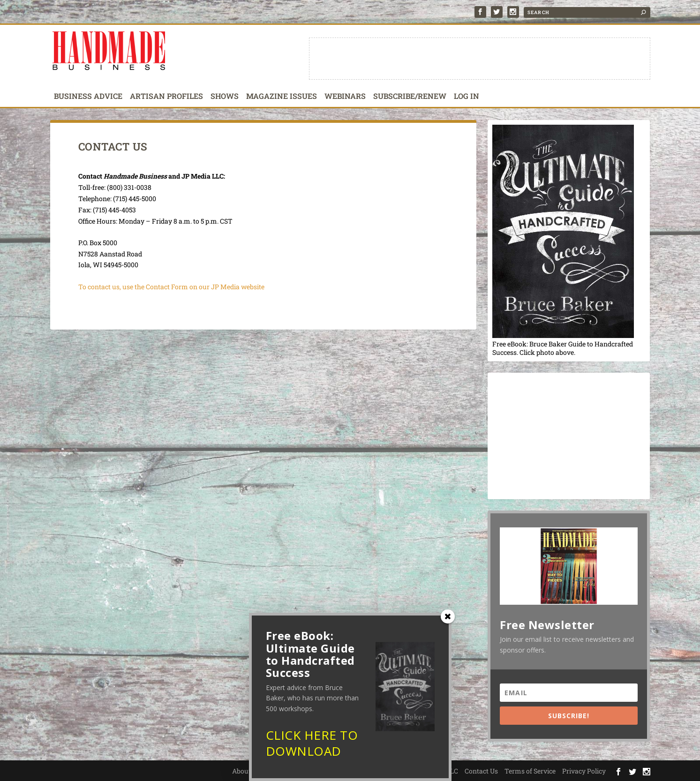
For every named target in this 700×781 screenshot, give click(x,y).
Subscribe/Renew (410, 97)
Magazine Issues (282, 97)
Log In (467, 97)
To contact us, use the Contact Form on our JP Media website (171, 287)
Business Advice (88, 97)
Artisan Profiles (166, 97)
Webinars (345, 97)
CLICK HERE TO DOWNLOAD (312, 746)
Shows (225, 97)
